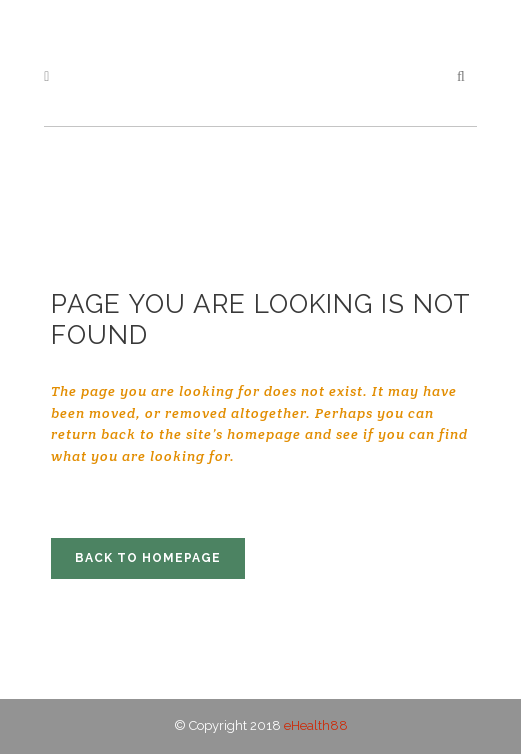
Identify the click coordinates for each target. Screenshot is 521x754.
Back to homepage (148, 558)
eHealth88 (316, 725)
